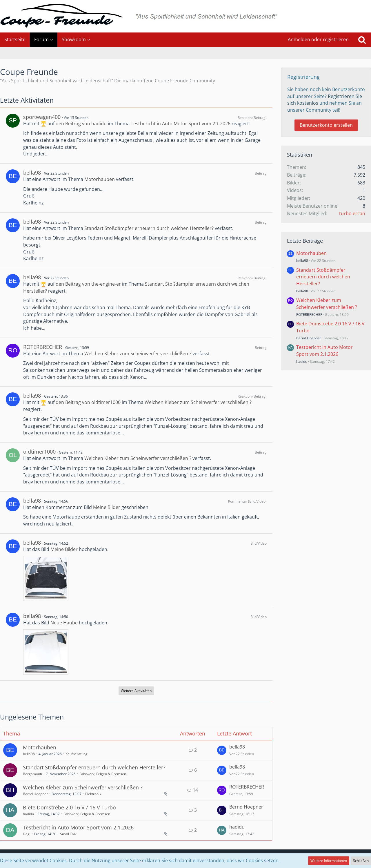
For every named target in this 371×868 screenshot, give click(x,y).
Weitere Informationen (329, 861)
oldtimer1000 (39, 452)
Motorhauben (100, 179)
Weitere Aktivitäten (136, 691)
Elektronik (93, 794)
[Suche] (362, 40)
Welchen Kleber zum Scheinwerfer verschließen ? (138, 354)
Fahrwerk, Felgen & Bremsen (103, 774)
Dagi (27, 834)
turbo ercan (352, 213)
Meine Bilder (107, 507)
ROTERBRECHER (43, 347)
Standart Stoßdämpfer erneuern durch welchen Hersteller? (149, 228)
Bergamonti (32, 774)
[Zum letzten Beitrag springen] (222, 750)
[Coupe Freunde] (185, 16)
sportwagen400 (42, 117)
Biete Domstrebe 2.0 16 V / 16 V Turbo (69, 807)
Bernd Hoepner (35, 794)
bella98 (32, 173)
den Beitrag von (81, 124)
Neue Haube (64, 623)
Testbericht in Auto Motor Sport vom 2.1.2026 (181, 124)
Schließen (361, 861)
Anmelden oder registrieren (318, 39)
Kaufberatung (77, 754)
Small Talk (68, 834)
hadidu (28, 814)
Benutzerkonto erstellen (326, 125)
